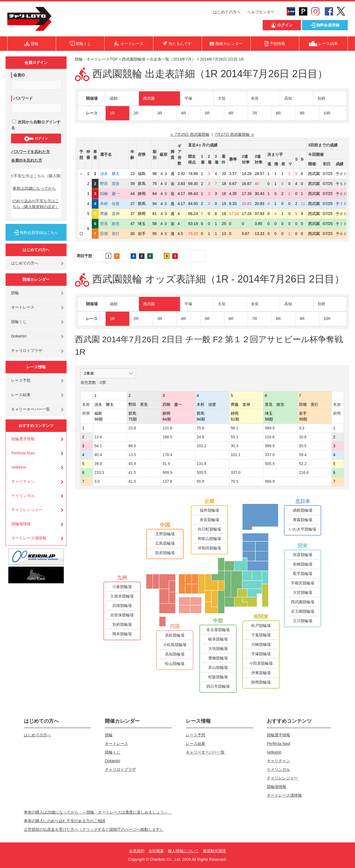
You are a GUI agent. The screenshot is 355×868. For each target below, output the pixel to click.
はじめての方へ (227, 12)
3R (160, 113)
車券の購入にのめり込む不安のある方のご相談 (65, 821)
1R (112, 113)
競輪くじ (19, 322)
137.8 (167, 481)
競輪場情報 (21, 524)
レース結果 (21, 395)
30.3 (234, 446)
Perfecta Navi (23, 453)
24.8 (200, 437)
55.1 (234, 437)
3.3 (302, 428)
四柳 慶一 (114, 194)
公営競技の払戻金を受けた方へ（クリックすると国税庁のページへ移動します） (94, 829)
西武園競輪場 (134, 59)
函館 (114, 98)
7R (255, 113)
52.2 (303, 464)
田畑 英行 (114, 234)
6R (231, 113)
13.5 (132, 455)
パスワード (23, 98)
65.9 (200, 481)
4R (184, 113)
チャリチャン (23, 481)
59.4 (303, 455)
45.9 (132, 464)
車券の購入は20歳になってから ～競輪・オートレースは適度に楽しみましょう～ (98, 812)
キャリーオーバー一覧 (31, 409)
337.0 (270, 455)
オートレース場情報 (29, 538)
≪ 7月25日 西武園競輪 (190, 134)
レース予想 (21, 380)
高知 (288, 98)
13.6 (98, 437)
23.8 (132, 428)
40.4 (98, 455)
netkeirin (19, 467)
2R (136, 113)
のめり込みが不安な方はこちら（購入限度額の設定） (36, 204)
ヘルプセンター (261, 12)
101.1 (236, 455)
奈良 (255, 98)
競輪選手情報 (23, 439)
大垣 (222, 98)
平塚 (188, 98)
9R (302, 113)
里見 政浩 (114, 224)
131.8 (167, 428)
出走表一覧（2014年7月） (173, 59)
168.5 (167, 437)
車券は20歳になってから (34, 188)
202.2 (201, 446)
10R (327, 113)
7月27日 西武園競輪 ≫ (235, 134)
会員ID (19, 75)
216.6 (270, 437)
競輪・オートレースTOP (96, 59)
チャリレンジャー (27, 510)
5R (207, 113)
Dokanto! (19, 336)
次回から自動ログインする (36, 125)
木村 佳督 (114, 204)
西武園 (149, 98)
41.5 (132, 472)
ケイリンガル (23, 496)
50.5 (303, 446)
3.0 (97, 481)
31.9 (166, 464)
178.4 (167, 455)
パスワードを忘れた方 (31, 152)
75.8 (200, 428)
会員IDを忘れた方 (27, 160)
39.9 (98, 464)
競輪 (15, 293)
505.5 (270, 464)
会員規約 (137, 851)
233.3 (99, 472)
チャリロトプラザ (27, 351)
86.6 (132, 446)
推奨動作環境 (214, 851)
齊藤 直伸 (114, 214)
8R (278, 113)
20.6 (303, 437)
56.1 (234, 428)
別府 (321, 98)
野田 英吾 (114, 184)
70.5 (234, 481)
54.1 (98, 446)
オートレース (23, 307)
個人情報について (183, 851)
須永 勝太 (114, 174)
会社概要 (156, 851)
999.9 (270, 428)
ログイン (36, 139)
